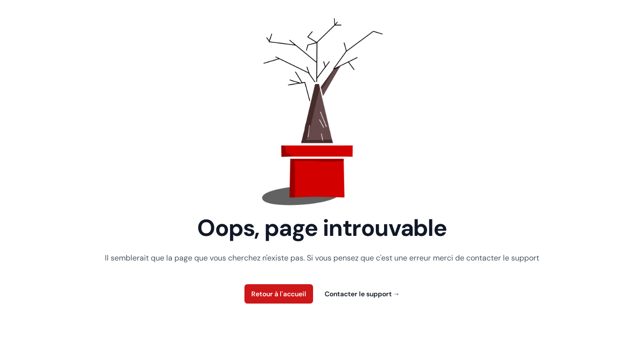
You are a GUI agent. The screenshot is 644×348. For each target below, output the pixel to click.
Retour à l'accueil (279, 294)
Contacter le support (362, 294)
